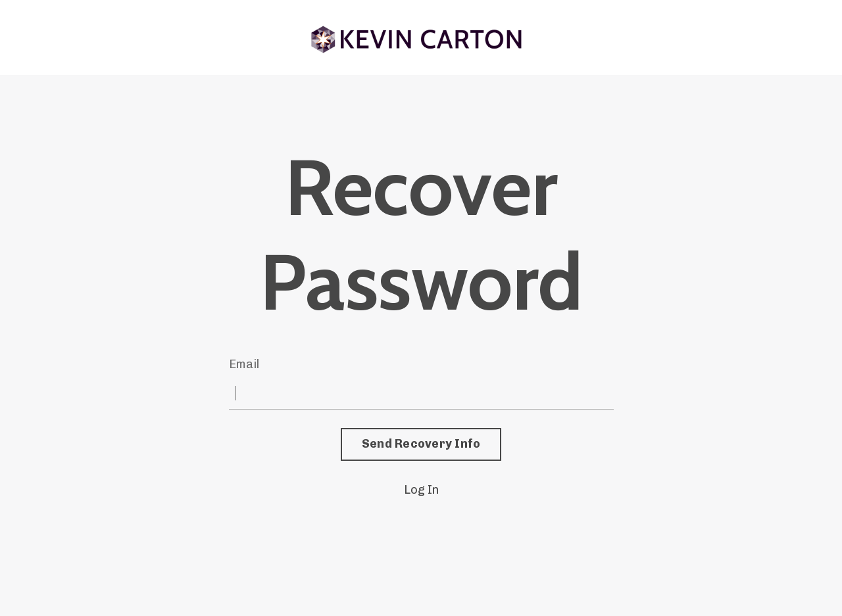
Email (244, 364)
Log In (421, 490)
